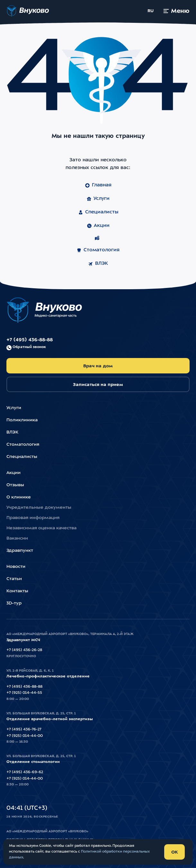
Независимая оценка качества (41, 528)
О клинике (19, 497)
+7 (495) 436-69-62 (25, 772)
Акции (98, 226)
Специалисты (98, 212)
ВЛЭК (98, 264)
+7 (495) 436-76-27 (24, 729)
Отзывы (15, 485)
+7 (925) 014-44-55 (24, 693)
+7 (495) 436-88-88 (30, 344)
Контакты (17, 591)
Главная (98, 185)
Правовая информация (33, 518)
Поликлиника (22, 420)
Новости (16, 567)
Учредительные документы (39, 507)
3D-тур (14, 603)
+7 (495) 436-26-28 (24, 650)
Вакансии (17, 538)
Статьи (14, 579)
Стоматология (98, 250)
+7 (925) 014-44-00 (25, 736)
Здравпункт (20, 550)
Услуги (98, 199)
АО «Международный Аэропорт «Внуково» (47, 831)
